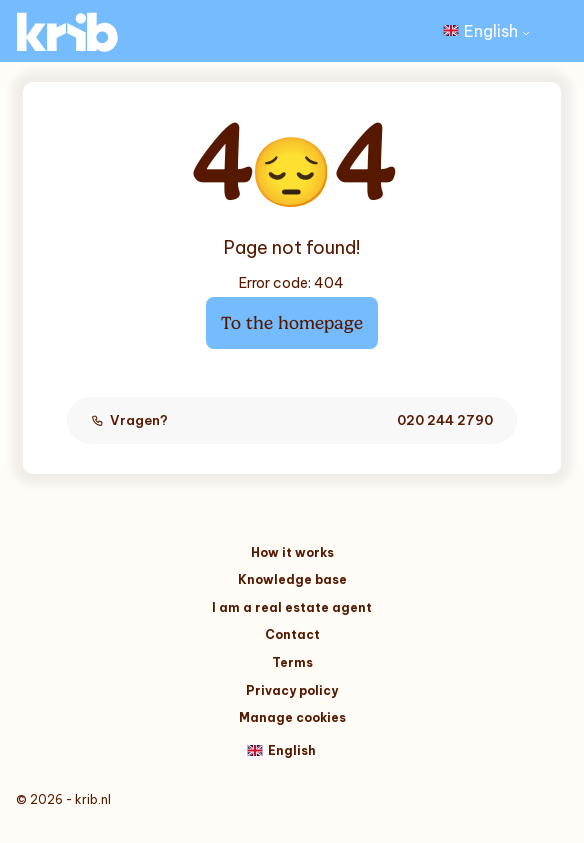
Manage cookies (292, 717)
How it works (292, 552)
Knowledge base (292, 579)
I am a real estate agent (292, 607)
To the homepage (292, 323)
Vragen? (291, 420)
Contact (292, 634)
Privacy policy (292, 690)
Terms (292, 662)
